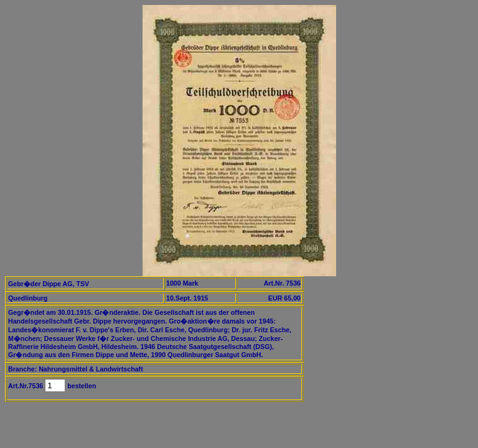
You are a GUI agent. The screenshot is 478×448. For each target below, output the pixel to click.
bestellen (81, 386)
